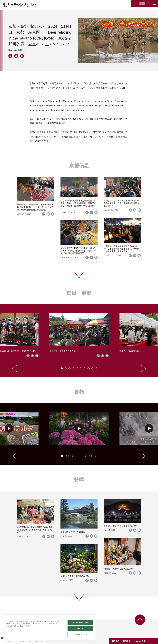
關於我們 (116, 641)
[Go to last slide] (15, 368)
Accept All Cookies (80, 622)
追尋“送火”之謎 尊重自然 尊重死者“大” (120, 526)
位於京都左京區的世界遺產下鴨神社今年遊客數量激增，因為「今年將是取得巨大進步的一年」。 (121, 203)
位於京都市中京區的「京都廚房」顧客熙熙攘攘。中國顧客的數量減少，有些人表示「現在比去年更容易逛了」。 (78, 251)
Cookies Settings (80, 634)
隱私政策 (127, 641)
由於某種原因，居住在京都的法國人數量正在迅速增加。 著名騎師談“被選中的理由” (35, 530)
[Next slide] (143, 368)
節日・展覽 (79, 293)
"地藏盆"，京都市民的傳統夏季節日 (119, 569)
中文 (143, 4)
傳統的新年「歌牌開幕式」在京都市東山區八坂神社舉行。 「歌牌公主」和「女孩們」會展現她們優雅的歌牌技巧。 (35, 207)
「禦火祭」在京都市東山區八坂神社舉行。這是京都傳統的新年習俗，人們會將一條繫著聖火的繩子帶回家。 (121, 249)
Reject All (80, 628)
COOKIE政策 (140, 641)
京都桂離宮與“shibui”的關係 (73, 532)
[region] (50, 627)
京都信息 (79, 165)
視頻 (79, 392)
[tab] (62, 368)
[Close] (93, 617)
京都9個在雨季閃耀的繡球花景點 (75, 576)
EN (137, 4)
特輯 (79, 479)
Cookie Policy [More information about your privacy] (25, 626)
